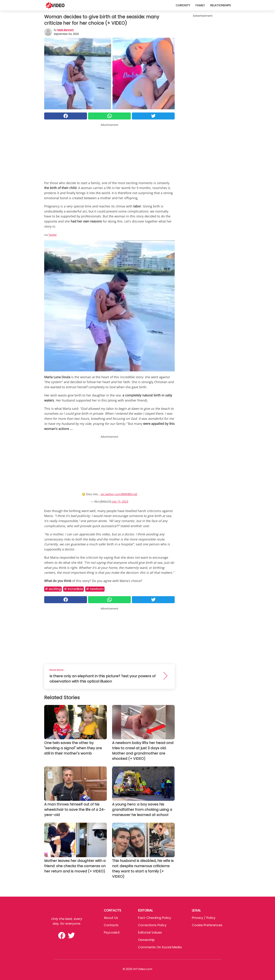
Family (200, 5)
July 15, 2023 (120, 502)
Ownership (146, 940)
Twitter (53, 235)
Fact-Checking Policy (155, 918)
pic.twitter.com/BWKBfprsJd (119, 494)
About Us (111, 918)
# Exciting (53, 589)
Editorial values (150, 932)
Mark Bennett (66, 30)
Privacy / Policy (204, 918)
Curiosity (183, 5)
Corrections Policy (152, 925)
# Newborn (95, 589)
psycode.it (112, 932)
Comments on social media (160, 947)
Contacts (111, 925)
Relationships (220, 5)
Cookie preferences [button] (207, 925)
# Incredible (73, 589)
